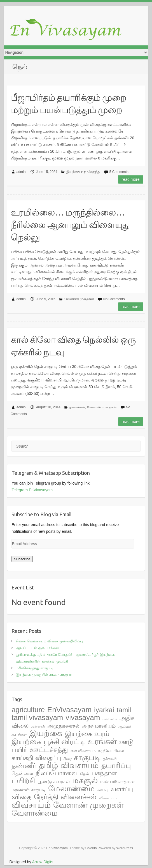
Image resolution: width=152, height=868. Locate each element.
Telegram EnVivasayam (32, 490)
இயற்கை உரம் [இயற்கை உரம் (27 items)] (87, 734)
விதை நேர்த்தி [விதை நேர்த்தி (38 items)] (35, 797)
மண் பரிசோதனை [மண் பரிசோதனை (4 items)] (117, 782)
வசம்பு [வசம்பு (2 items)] (103, 790)
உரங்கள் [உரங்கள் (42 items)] (102, 742)
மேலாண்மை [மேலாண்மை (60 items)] (72, 788)
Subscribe (22, 559)
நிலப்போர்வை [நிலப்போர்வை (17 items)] (57, 773)
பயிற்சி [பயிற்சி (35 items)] (23, 781)
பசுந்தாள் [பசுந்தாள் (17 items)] (104, 773)
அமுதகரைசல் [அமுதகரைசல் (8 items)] (63, 726)
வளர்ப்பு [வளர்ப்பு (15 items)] (122, 789)
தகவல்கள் (77, 407)
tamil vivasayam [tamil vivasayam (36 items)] (37, 717)
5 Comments (119, 172)
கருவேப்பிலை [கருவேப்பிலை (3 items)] (111, 751)
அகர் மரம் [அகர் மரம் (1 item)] (110, 719)
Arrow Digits (43, 862)
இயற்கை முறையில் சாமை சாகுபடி (44, 675)
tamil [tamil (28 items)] (124, 710)
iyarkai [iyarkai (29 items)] (104, 710)
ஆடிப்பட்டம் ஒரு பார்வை (37, 648)
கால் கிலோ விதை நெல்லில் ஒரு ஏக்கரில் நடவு (73, 346)
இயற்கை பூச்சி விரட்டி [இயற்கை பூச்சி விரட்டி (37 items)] (48, 742)
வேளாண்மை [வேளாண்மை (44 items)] (35, 813)
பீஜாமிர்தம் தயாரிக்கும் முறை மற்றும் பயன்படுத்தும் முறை (69, 104)
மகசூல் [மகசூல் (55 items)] (85, 780)
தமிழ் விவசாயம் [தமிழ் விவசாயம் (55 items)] (69, 765)
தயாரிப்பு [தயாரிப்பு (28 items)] (116, 766)
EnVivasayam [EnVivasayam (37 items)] (69, 710)
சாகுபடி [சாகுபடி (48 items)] (87, 757)
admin (21, 172)
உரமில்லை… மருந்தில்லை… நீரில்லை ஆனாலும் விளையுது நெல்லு (70, 225)
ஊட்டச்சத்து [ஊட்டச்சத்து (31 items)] (49, 749)
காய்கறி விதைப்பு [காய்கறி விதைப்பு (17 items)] (36, 758)
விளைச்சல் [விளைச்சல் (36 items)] (79, 797)
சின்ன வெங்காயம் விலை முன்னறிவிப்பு (49, 641)
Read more (131, 179)
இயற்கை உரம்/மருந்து (83, 172)
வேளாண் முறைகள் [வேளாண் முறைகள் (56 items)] (88, 805)
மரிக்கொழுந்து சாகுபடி (34, 668)
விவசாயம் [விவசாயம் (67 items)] (31, 805)
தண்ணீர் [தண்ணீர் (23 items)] (24, 766)
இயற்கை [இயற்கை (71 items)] (46, 733)
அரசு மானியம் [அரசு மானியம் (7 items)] (99, 726)
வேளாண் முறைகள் (79, 299)
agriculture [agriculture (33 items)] (28, 710)
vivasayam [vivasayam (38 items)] (83, 717)
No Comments (114, 299)
